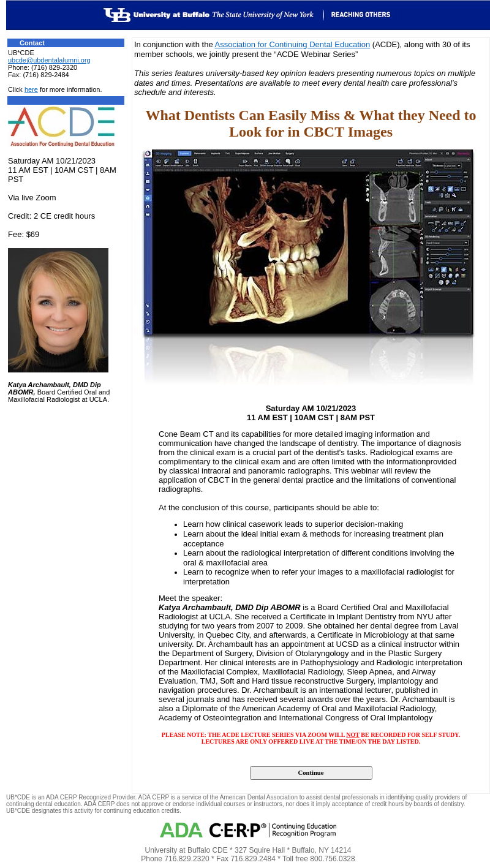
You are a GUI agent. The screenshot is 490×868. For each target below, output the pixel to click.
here (31, 89)
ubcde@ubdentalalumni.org (49, 60)
